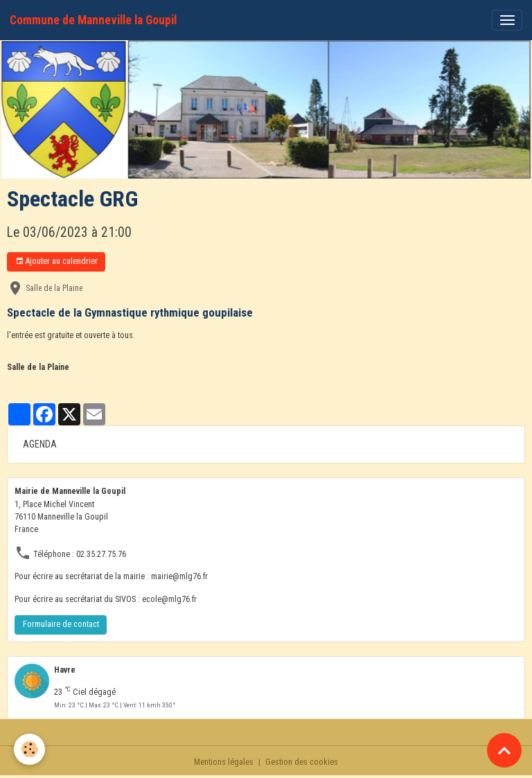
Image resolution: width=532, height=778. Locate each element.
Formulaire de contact (61, 624)
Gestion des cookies (302, 762)
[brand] (93, 20)
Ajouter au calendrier (56, 262)
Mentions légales (224, 762)
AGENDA (40, 444)
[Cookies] (29, 749)
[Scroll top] (504, 750)
